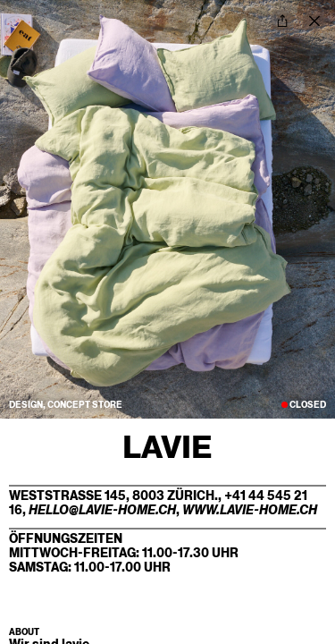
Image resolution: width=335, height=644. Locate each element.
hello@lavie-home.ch (102, 510)
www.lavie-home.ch (250, 510)
